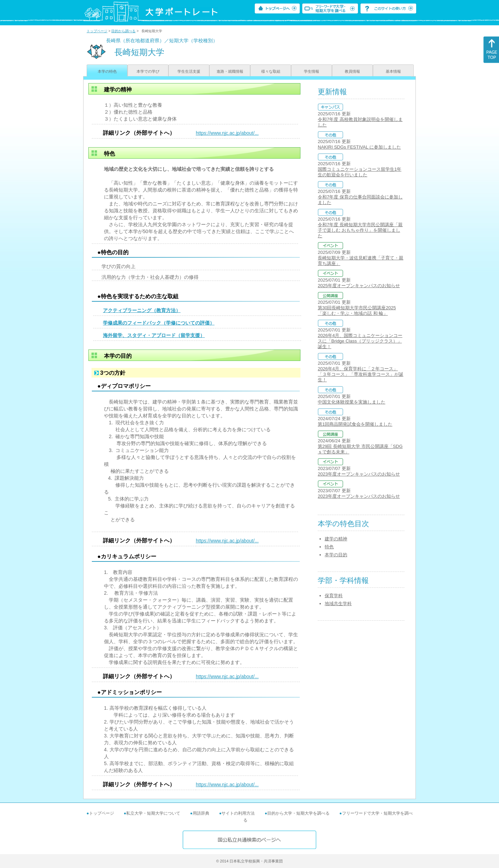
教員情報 (352, 71)
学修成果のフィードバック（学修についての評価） (159, 323)
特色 (329, 547)
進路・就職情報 (230, 71)
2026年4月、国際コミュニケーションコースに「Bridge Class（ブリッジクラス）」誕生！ (360, 341)
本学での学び (148, 71)
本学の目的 (336, 555)
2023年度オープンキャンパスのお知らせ (359, 474)
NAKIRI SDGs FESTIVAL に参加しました (359, 147)
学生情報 (312, 71)
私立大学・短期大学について (153, 813)
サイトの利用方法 (238, 813)
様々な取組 (271, 71)
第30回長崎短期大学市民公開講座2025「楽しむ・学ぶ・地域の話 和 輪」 (357, 311)
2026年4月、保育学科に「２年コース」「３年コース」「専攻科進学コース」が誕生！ (361, 374)
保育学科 (334, 596)
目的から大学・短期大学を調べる (298, 813)
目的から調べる (123, 31)
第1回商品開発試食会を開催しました (355, 424)
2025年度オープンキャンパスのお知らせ (359, 286)
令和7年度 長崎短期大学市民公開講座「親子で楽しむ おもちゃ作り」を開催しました (360, 230)
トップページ (97, 31)
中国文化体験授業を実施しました (352, 402)
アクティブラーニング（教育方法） (142, 310)
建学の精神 (336, 539)
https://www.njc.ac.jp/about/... (227, 133)
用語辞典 (201, 813)
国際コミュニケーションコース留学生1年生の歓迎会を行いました (360, 172)
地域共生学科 (338, 604)
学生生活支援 (189, 71)
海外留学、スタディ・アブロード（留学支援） (154, 335)
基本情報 (393, 71)
